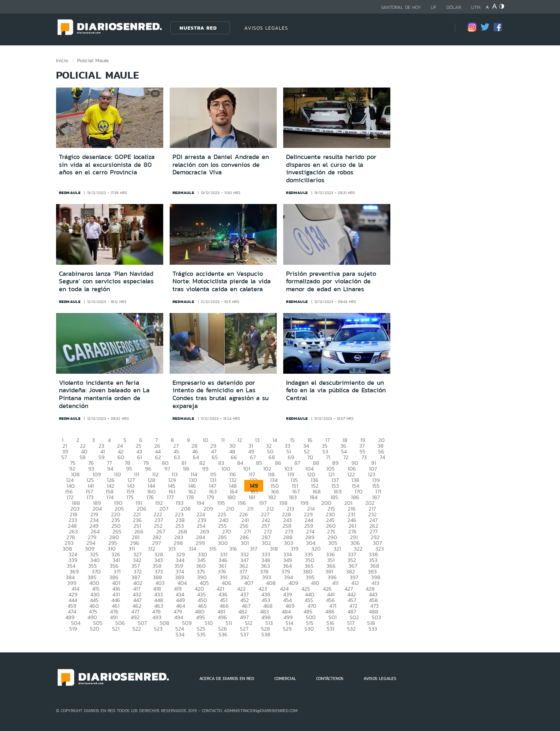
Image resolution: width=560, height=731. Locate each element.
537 (244, 634)
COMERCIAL (285, 678)
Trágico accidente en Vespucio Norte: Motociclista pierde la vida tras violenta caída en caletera (222, 281)
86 (278, 463)
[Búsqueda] (439, 28)
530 (309, 629)
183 (293, 497)
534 (180, 634)
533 (373, 629)
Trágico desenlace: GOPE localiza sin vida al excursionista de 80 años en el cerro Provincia (107, 165)
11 (223, 440)
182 (272, 497)
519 (73, 629)
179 (211, 497)
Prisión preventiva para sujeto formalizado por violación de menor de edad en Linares (331, 281)
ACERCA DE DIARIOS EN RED (227, 678)
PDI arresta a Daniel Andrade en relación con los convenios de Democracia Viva (221, 165)
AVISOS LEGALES (266, 28)
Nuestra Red (198, 28)
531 (331, 629)
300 (223, 543)
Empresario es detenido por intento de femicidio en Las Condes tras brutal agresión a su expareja (221, 394)
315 (213, 549)
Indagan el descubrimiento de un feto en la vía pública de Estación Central (336, 390)
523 (158, 629)
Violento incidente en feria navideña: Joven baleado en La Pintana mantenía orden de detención (104, 394)
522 (137, 629)
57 (64, 457)
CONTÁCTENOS (330, 678)
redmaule (70, 193)
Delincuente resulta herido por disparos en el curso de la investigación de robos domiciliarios (331, 168)
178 (190, 497)
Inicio (62, 60)
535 (201, 634)
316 (233, 549)
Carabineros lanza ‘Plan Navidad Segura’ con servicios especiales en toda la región (106, 281)
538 (266, 634)
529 (287, 629)
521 (116, 629)
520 (95, 629)
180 (231, 497)
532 (351, 629)
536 (223, 634)
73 (364, 457)
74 (382, 457)
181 (252, 497)
